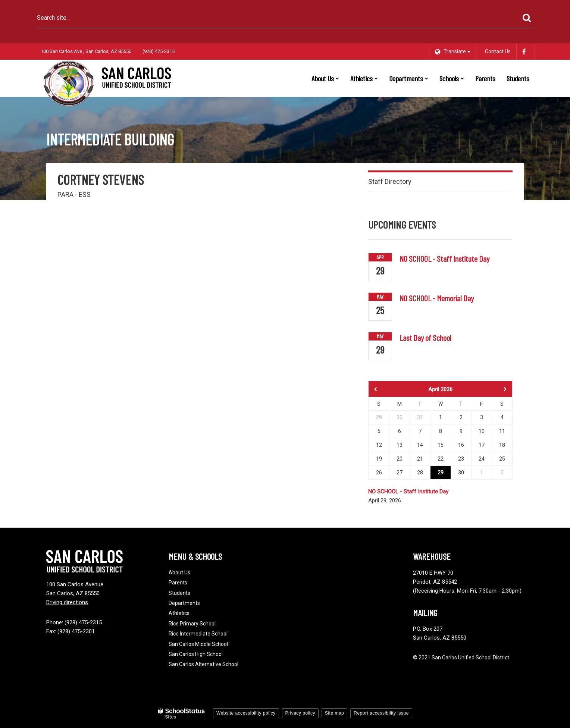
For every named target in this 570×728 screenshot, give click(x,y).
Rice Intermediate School (198, 634)
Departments (184, 603)
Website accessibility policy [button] (246, 713)
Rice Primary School (192, 624)
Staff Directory (390, 181)
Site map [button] (334, 713)
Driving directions (67, 602)
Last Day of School (425, 338)
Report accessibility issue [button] (381, 713)
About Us (179, 572)
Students (179, 593)
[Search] (527, 18)
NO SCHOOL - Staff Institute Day (444, 258)
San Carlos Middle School (198, 644)
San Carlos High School (196, 654)
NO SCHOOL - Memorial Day (437, 298)
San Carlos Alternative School (203, 664)
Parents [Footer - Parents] (178, 583)
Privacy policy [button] (300, 713)
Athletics (179, 613)
